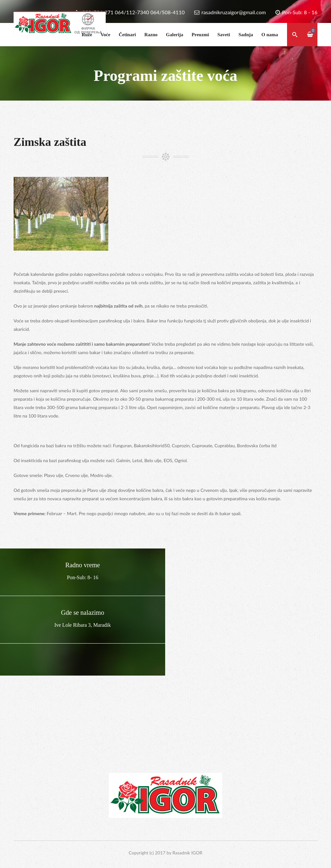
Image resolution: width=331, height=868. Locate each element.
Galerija (174, 35)
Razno (151, 35)
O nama (270, 35)
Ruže (87, 35)
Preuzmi (200, 35)
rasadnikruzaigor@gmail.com (234, 12)
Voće (105, 35)
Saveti (224, 35)
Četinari (127, 35)
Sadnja (246, 35)
